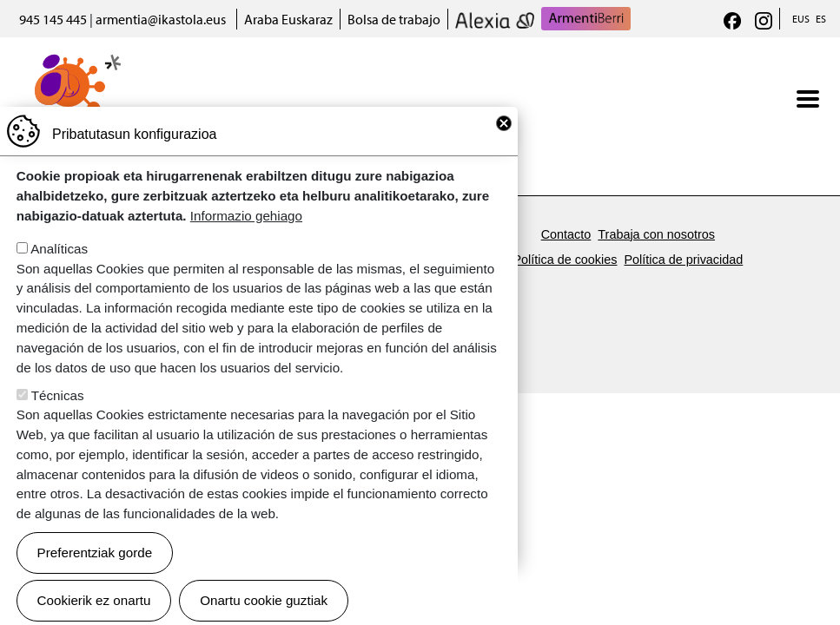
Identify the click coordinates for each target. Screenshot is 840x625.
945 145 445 (53, 19)
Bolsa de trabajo (394, 19)
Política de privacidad (683, 260)
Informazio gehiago (246, 245)
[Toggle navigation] (808, 99)
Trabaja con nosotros (656, 234)
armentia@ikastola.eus (161, 19)
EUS (801, 19)
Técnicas (58, 425)
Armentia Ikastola (70, 65)
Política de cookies (565, 260)
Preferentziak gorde (95, 582)
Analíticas (59, 278)
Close (504, 153)
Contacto (566, 234)
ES (821, 19)
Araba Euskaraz (288, 19)
